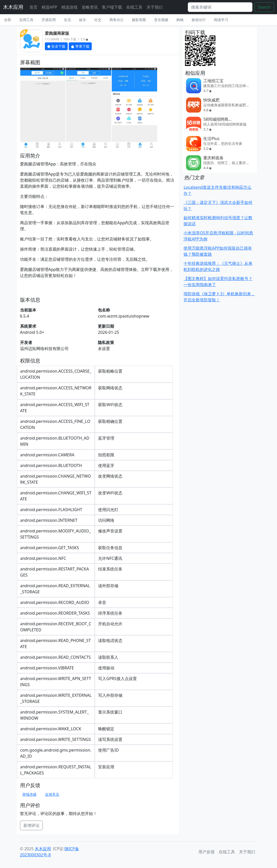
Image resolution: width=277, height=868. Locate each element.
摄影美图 (139, 20)
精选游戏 (69, 7)
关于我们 (155, 7)
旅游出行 (199, 20)
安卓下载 (56, 46)
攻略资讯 (90, 7)
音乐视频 (161, 20)
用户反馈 (207, 852)
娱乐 (83, 20)
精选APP (49, 7)
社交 (98, 20)
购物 (180, 20)
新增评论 (31, 825)
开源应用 (49, 20)
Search (264, 7)
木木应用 (13, 7)
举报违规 (29, 794)
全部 (8, 20)
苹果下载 (80, 46)
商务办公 (117, 20)
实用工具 (26, 20)
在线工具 (134, 7)
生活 (67, 20)
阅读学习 (221, 20)
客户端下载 (112, 7)
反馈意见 (52, 794)
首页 (33, 7)
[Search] (220, 7)
